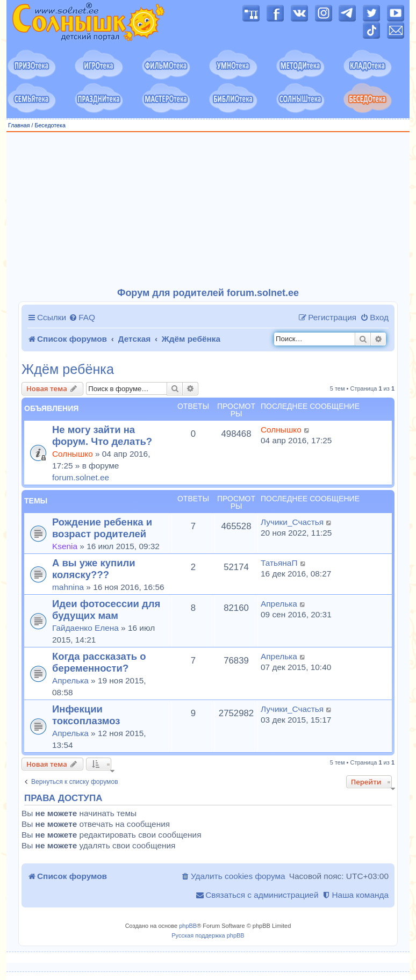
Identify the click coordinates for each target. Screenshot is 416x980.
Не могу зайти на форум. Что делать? (102, 435)
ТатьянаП (279, 563)
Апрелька (279, 604)
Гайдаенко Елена (85, 628)
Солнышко (73, 454)
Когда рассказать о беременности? (99, 662)
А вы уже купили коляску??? (94, 569)
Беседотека (50, 125)
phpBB (188, 926)
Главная (19, 125)
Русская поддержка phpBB (208, 935)
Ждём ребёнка (68, 369)
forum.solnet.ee (81, 477)
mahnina (68, 587)
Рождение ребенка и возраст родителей (102, 528)
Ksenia (65, 546)
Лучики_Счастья (292, 522)
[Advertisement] (208, 210)
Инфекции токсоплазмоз (86, 715)
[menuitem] (82, 318)
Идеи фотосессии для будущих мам (106, 610)
